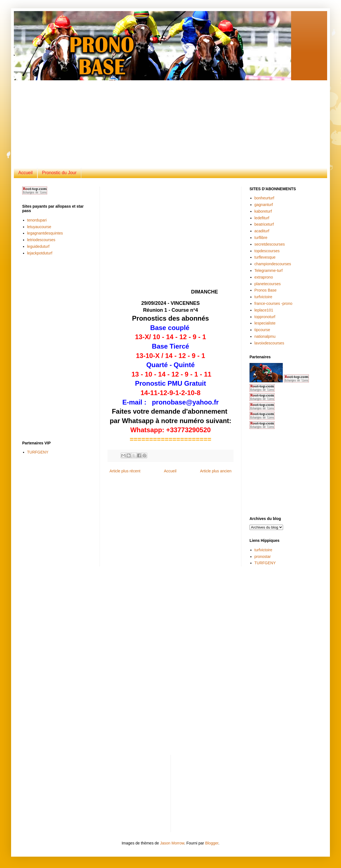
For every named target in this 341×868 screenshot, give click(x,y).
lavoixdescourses (269, 343)
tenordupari (37, 220)
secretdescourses (270, 244)
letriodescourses (41, 240)
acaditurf (262, 231)
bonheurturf (264, 198)
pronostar (263, 557)
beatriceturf (264, 224)
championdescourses (273, 264)
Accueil (26, 173)
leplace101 (264, 310)
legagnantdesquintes (45, 233)
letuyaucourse (39, 227)
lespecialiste (265, 323)
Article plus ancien (216, 471)
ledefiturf (262, 218)
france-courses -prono (273, 303)
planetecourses (268, 284)
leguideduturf (38, 246)
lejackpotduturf (40, 253)
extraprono (264, 277)
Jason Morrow (172, 843)
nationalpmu (265, 336)
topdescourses (267, 251)
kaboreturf (263, 211)
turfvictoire (264, 297)
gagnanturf (264, 205)
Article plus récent (125, 471)
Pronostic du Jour (59, 173)
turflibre (261, 238)
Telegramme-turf (269, 271)
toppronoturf (265, 317)
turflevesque (265, 257)
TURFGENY (38, 452)
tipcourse (262, 330)
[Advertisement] (118, 119)
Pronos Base (266, 290)
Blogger (212, 843)
